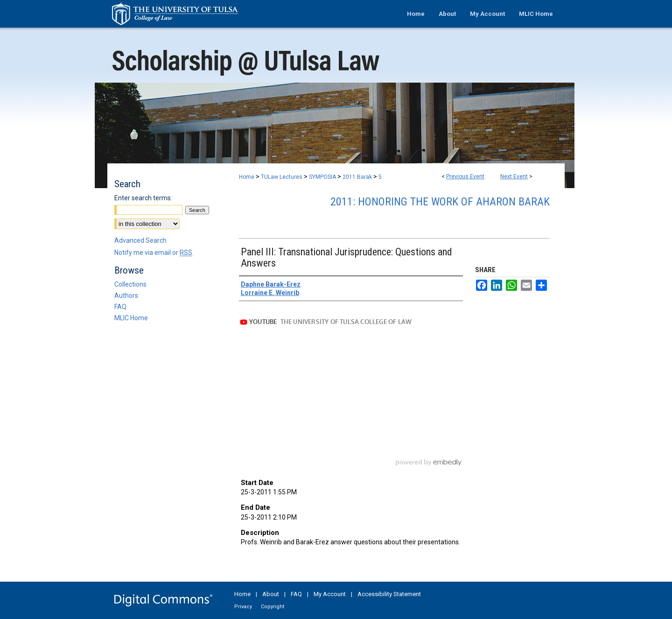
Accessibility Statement (389, 594)
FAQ (120, 307)
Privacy (243, 607)
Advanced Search (140, 240)
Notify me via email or (153, 253)
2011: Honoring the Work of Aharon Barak (440, 202)
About (271, 594)
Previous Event (465, 176)
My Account (330, 594)
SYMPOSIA (323, 177)
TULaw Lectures (282, 177)
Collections (130, 284)
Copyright (273, 607)
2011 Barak (358, 177)
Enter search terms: (143, 198)
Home (247, 177)
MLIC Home (131, 318)
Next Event (514, 176)
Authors (126, 295)
